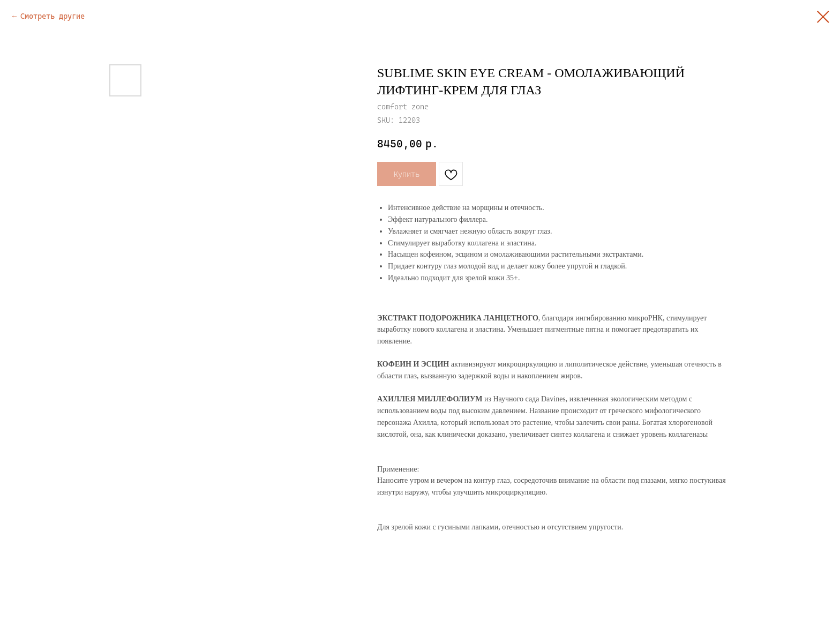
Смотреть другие (52, 16)
